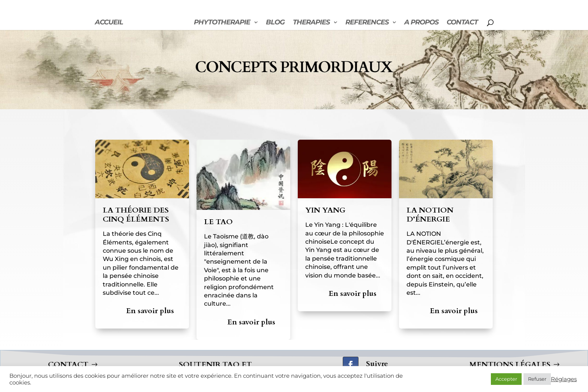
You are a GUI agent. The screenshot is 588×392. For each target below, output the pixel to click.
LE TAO (218, 222)
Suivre (377, 364)
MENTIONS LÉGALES (510, 364)
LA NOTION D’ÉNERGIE (430, 215)
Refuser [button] (537, 379)
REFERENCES (367, 23)
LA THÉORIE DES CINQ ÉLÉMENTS (136, 215)
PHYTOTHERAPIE (222, 23)
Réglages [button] (564, 379)
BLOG (275, 23)
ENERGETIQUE (155, 23)
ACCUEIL (109, 23)
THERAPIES (311, 23)
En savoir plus (150, 311)
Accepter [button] (506, 379)
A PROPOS (421, 23)
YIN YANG (325, 210)
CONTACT (462, 23)
